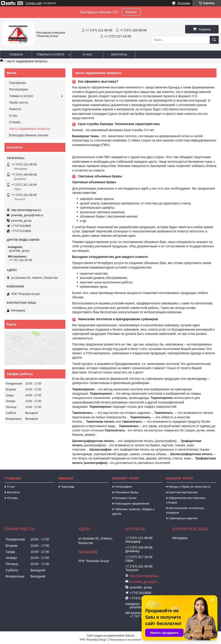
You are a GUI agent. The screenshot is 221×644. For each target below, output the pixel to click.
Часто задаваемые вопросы (30, 129)
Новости (15, 109)
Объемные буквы (127, 492)
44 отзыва (184, 3)
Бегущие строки (126, 498)
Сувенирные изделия (183, 518)
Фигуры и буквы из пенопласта (190, 487)
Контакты (119, 54)
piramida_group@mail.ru (27, 215)
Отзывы (15, 122)
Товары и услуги (50, 54)
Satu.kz (130, 636)
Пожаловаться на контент (125, 640)
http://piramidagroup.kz (26, 210)
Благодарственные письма (29, 135)
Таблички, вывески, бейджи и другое (133, 511)
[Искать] (214, 40)
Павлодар (68, 487)
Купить (131, 12)
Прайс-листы (19, 102)
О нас (87, 54)
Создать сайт (34, 3)
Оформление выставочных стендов (186, 500)
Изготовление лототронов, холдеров (185, 510)
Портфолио (17, 83)
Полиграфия (123, 487)
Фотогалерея (18, 89)
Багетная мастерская (183, 492)
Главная (16, 54)
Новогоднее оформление (132, 504)
